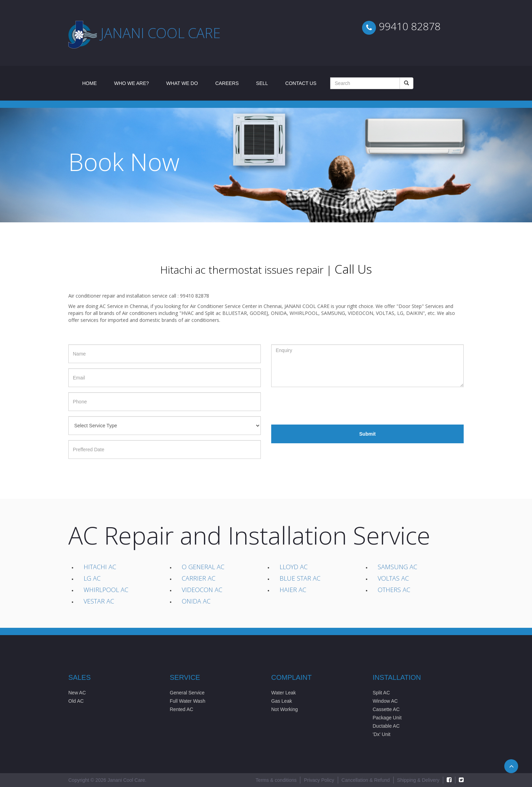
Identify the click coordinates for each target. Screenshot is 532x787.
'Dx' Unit (382, 734)
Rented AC (182, 709)
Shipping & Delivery (418, 780)
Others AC (394, 590)
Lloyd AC (294, 567)
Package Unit (387, 718)
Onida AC (196, 601)
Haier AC (293, 590)
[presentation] (324, 406)
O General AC (203, 567)
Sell (262, 83)
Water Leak (284, 693)
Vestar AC (99, 601)
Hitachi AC (100, 567)
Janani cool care (161, 33)
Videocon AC (202, 590)
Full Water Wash (188, 701)
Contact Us (301, 83)
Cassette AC (386, 709)
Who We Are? (131, 83)
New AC (77, 693)
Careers (227, 83)
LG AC (92, 578)
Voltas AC (393, 578)
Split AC (381, 693)
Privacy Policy (319, 780)
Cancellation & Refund (366, 780)
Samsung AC (397, 567)
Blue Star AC (300, 578)
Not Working (285, 709)
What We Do (182, 83)
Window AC (385, 701)
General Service (187, 693)
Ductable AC (386, 726)
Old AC (76, 701)
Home (94, 83)
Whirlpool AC (106, 590)
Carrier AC (199, 578)
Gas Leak (282, 701)
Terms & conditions (276, 780)
